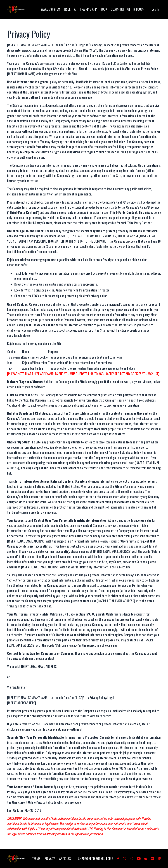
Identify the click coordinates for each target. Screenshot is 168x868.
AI (75, 9)
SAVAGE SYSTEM (50, 9)
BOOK (104, 9)
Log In (155, 9)
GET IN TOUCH (136, 9)
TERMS (36, 858)
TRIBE (67, 9)
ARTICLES (65, 858)
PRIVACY (50, 858)
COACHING (117, 9)
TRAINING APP (88, 9)
